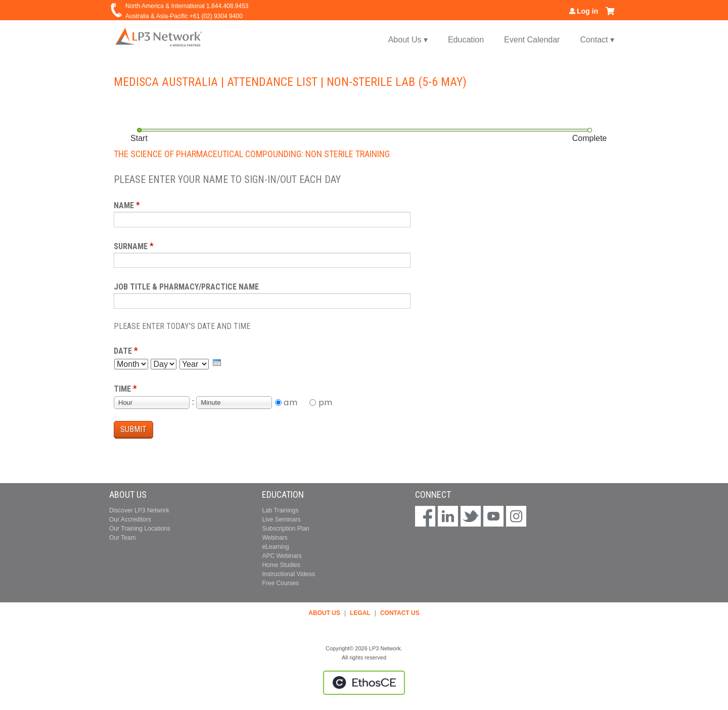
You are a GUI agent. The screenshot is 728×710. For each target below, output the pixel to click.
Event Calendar (532, 40)
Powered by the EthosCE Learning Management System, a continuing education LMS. (364, 683)
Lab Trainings (280, 510)
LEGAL (360, 613)
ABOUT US (324, 613)
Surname (131, 246)
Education (466, 40)
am (291, 402)
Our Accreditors (130, 519)
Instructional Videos (288, 574)
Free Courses (280, 583)
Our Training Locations (140, 529)
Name (124, 205)
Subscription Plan (285, 529)
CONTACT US (400, 613)
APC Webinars (282, 556)
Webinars (275, 538)
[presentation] (217, 363)
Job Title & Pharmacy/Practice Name (186, 287)
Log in (587, 11)
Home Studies (281, 565)
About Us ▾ (408, 40)
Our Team (122, 538)
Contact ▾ (597, 40)
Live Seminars (281, 519)
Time (122, 389)
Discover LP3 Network (139, 510)
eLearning (275, 547)
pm (326, 402)
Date (123, 351)
